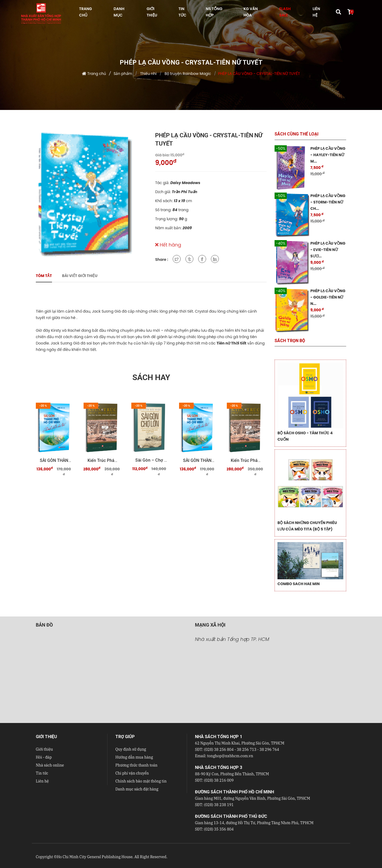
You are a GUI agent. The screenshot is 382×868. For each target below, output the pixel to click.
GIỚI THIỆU (152, 12)
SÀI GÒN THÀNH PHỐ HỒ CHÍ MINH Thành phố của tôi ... (56, 460)
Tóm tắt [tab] (44, 276)
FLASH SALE (285, 12)
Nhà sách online (50, 765)
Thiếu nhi (148, 74)
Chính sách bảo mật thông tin (141, 781)
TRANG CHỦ (85, 12)
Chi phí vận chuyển (132, 773)
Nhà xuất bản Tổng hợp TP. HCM (232, 639)
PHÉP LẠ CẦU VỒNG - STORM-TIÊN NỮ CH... (328, 202)
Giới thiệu (44, 749)
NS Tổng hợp (214, 12)
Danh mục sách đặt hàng (137, 789)
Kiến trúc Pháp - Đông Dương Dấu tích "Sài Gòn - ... (103, 460)
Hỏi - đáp (44, 757)
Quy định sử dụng (131, 749)
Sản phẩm (123, 74)
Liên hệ (42, 781)
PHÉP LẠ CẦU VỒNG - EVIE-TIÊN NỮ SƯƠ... (328, 250)
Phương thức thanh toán (136, 765)
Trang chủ (97, 74)
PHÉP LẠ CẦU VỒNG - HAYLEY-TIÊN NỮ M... (328, 155)
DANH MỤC (119, 12)
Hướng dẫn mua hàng (134, 757)
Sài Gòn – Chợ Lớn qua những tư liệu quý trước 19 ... (151, 460)
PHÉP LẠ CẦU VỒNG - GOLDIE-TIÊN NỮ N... (328, 297)
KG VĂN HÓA (251, 12)
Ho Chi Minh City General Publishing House (95, 857)
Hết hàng (168, 245)
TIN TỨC (183, 12)
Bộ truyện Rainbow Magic (187, 74)
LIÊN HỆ (316, 12)
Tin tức (42, 773)
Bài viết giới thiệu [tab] (80, 276)
